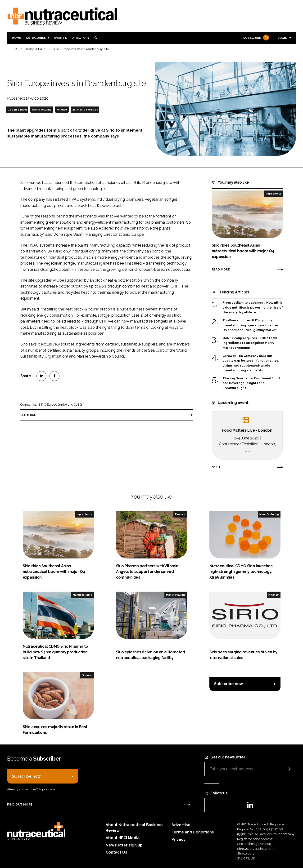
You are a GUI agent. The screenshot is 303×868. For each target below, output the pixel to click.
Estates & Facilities (85, 110)
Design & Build (17, 110)
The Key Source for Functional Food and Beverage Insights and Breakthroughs (251, 383)
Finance (62, 110)
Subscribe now (228, 684)
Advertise (181, 825)
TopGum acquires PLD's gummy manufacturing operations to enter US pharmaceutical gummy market (250, 325)
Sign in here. (47, 789)
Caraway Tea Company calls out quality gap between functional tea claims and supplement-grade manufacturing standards (251, 363)
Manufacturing (42, 110)
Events (61, 38)
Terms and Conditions (193, 832)
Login (282, 38)
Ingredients (274, 194)
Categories (36, 38)
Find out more (20, 805)
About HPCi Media (123, 838)
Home (16, 38)
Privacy (179, 839)
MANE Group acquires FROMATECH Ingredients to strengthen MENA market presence (250, 343)
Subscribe (256, 38)
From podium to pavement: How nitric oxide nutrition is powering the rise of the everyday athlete (253, 308)
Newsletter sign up (124, 845)
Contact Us (116, 852)
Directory (81, 38)
